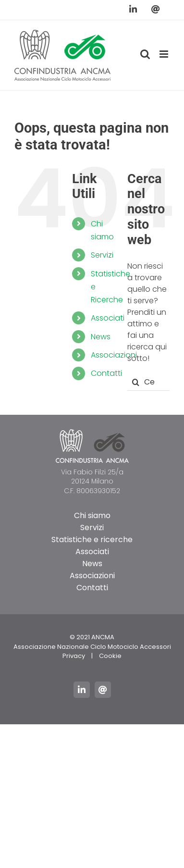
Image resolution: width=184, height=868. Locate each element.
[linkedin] (82, 690)
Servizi (102, 255)
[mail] (103, 690)
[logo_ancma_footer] (92, 433)
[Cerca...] (148, 382)
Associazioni (114, 355)
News (101, 337)
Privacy (74, 656)
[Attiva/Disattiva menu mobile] (165, 54)
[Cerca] (136, 382)
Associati (108, 318)
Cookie (110, 656)
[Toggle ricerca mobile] (145, 54)
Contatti (106, 373)
